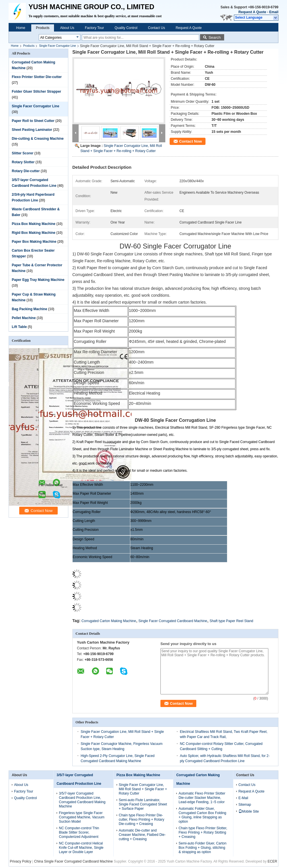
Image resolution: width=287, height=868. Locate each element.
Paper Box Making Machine (34, 242)
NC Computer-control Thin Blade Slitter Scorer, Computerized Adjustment (79, 832)
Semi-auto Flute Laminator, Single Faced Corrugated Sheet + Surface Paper (143, 804)
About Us (67, 28)
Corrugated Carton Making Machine (109, 621)
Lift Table (19, 327)
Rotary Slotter (23, 162)
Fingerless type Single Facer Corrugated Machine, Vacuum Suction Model (82, 817)
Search (215, 37)
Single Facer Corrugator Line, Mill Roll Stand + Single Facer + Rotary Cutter (143, 789)
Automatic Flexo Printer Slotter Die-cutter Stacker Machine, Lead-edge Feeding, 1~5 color (202, 798)
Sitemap (245, 805)
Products (43, 28)
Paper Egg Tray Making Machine (38, 280)
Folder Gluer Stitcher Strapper (36, 92)
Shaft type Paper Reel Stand (231, 621)
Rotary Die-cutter (26, 171)
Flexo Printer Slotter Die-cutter (37, 77)
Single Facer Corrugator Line (57, 46)
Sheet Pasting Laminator (32, 130)
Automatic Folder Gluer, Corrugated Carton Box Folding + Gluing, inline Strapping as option (202, 815)
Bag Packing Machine (29, 309)
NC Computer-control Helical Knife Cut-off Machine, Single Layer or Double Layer (81, 848)
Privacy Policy (21, 861)
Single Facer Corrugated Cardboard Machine (173, 621)
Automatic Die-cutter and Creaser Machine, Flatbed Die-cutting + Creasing (142, 835)
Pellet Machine (24, 318)
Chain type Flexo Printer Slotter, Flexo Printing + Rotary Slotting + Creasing (203, 832)
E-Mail (243, 798)
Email (274, 12)
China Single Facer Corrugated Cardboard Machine (73, 861)
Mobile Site (249, 811)
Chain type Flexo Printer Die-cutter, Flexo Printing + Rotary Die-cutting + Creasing (141, 820)
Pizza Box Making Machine (34, 224)
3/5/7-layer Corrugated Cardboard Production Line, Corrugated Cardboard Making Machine (82, 800)
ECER (272, 861)
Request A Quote (252, 12)
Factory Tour (94, 28)
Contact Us (157, 28)
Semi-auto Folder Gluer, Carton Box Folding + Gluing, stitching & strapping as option (202, 848)
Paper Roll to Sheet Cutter (33, 121)
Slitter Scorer (23, 153)
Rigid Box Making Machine (34, 233)
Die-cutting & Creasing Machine (38, 139)
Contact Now (190, 141)
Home (21, 28)
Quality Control (126, 28)
